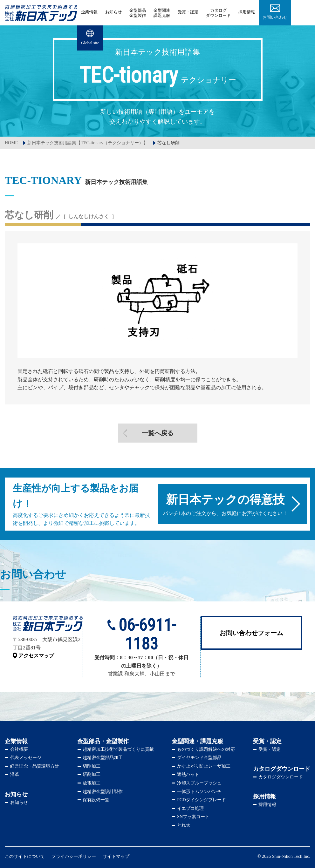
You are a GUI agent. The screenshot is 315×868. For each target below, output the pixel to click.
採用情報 (247, 12)
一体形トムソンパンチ (199, 792)
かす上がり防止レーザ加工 (204, 766)
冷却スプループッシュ (199, 783)
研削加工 (92, 774)
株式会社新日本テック (41, 13)
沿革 (15, 774)
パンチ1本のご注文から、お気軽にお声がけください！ (224, 505)
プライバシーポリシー (74, 856)
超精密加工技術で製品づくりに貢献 (118, 749)
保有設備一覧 (96, 800)
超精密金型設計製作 (103, 792)
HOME (11, 143)
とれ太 (184, 825)
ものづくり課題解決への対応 (206, 749)
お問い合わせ (275, 17)
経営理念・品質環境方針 (35, 766)
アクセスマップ (36, 656)
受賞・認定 (188, 12)
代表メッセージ (26, 758)
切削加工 (92, 766)
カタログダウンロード (281, 777)
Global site (90, 43)
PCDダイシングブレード (201, 800)
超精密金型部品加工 (103, 758)
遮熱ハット (188, 774)
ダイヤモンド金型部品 (199, 758)
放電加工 (92, 783)
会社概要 (19, 749)
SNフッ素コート (193, 817)
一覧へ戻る (158, 433)
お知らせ (113, 12)
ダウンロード (218, 13)
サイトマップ (116, 856)
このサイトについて (25, 856)
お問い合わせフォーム (251, 633)
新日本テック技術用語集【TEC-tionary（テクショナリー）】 (88, 143)
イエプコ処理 (190, 808)
